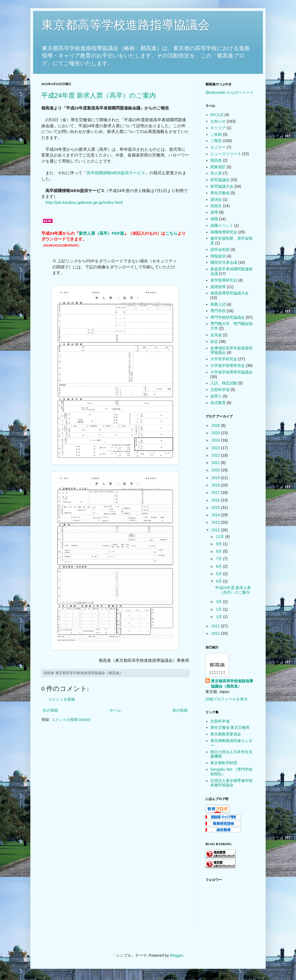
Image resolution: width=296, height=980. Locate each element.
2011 (216, 626)
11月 (220, 537)
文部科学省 (220, 390)
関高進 (216, 160)
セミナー (218, 147)
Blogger (176, 955)
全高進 (216, 335)
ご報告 (216, 141)
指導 (214, 212)
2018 (216, 485)
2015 (216, 508)
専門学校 (218, 311)
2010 (216, 633)
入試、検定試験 (224, 383)
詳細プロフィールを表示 (227, 699)
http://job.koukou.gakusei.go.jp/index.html (84, 202)
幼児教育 (218, 403)
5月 (219, 574)
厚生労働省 (220, 193)
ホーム (115, 710)
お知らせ (218, 121)
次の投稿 (50, 710)
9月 (219, 544)
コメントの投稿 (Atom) (71, 720)
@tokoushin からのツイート (230, 92)
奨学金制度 (220, 250)
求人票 (216, 173)
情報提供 (218, 256)
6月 (219, 566)
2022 (216, 455)
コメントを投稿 (62, 699)
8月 (219, 551)
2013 (216, 522)
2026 (216, 425)
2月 (219, 609)
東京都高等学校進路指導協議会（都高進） (232, 684)
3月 (219, 602)
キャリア (218, 128)
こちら (171, 233)
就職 (214, 219)
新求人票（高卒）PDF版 (101, 233)
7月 (219, 559)
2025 (216, 433)
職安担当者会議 (224, 262)
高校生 (216, 206)
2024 (216, 440)
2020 (216, 470)
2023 (216, 448)
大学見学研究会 (224, 359)
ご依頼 (216, 134)
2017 (216, 492)
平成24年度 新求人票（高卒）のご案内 (99, 95)
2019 (216, 478)
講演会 (216, 199)
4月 (219, 581)
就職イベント (222, 225)
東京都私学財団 (224, 763)
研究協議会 (220, 180)
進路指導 (218, 287)
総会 (214, 341)
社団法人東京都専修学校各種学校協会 (231, 783)
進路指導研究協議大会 (230, 293)
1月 (219, 617)
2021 (216, 463)
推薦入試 (218, 304)
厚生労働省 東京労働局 (230, 727)
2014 (216, 515)
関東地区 (218, 167)
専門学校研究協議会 (228, 317)
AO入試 (217, 115)
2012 (216, 530)
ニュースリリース (226, 154)
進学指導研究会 (224, 280)
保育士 (216, 396)
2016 (216, 500)
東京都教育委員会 (226, 734)
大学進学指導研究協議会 (231, 372)
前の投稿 (180, 710)
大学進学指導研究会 (228, 366)
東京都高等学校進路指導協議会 (126, 25)
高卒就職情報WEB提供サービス (116, 173)
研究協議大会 (222, 186)
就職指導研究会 (224, 232)
